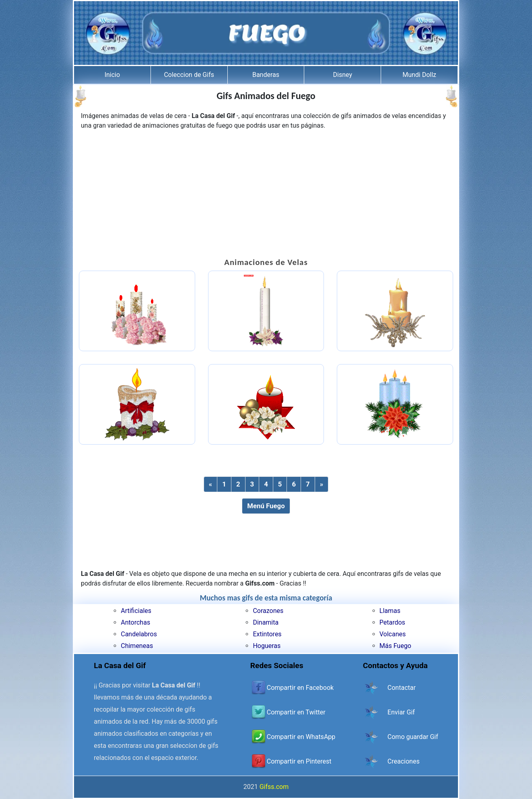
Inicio (112, 75)
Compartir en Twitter (296, 712)
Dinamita (266, 622)
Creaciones (404, 761)
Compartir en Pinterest (299, 761)
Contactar (402, 688)
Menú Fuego (266, 506)
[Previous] (210, 484)
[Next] (322, 484)
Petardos (392, 622)
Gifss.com (274, 787)
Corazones (268, 611)
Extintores (267, 634)
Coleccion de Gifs (189, 75)
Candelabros (139, 634)
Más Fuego (395, 646)
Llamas (390, 611)
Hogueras (267, 646)
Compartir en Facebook (300, 688)
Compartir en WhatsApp (301, 737)
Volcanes (393, 634)
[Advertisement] (266, 195)
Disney (343, 75)
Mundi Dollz (419, 75)
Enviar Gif (401, 712)
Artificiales (136, 611)
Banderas (266, 75)
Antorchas (135, 622)
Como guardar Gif (413, 737)
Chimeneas (137, 646)
